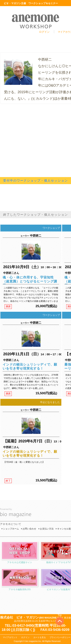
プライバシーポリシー (60, 637)
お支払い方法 (47, 529)
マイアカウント (10, 637)
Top (60, 615)
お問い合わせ (29, 529)
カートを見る (40, 637)
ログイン (44, 32)
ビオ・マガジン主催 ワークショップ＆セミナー (31, 3)
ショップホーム (11, 529)
